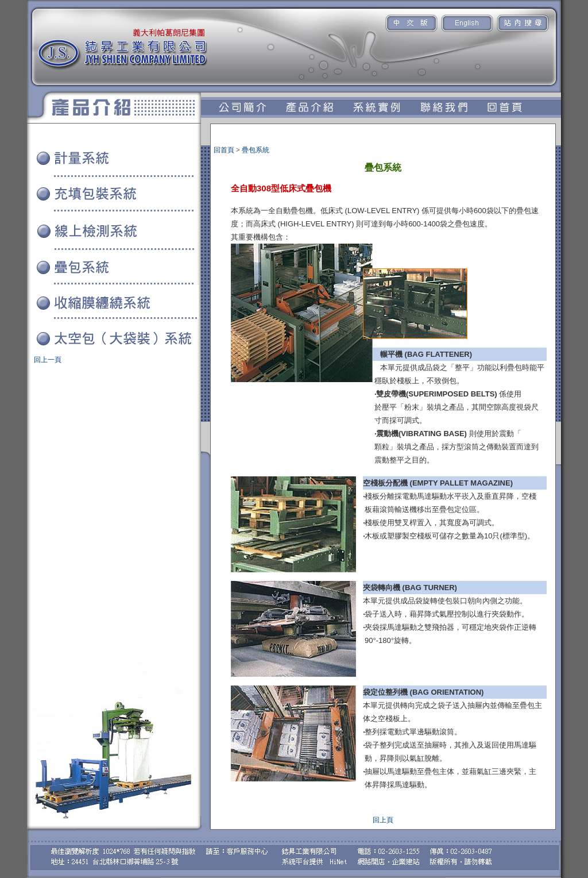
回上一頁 (48, 360)
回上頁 (383, 820)
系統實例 (35, 354)
